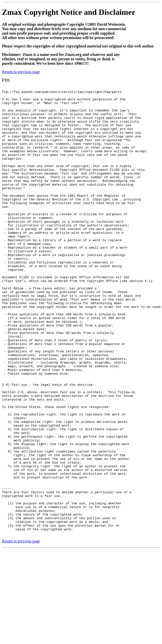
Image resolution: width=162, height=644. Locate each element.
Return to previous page (21, 72)
